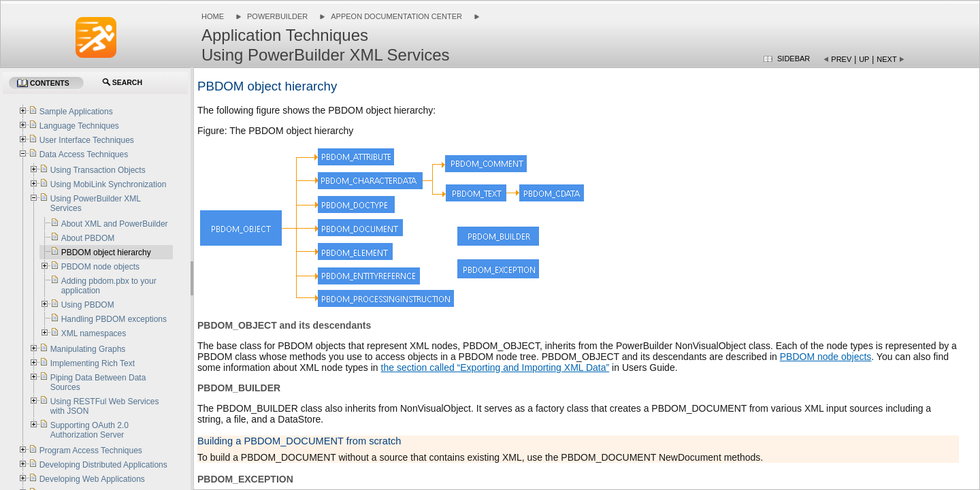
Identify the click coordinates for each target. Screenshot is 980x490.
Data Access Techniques (84, 154)
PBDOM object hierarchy (106, 252)
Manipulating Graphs (88, 349)
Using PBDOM (88, 305)
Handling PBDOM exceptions (114, 319)
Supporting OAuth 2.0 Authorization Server (89, 430)
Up (864, 59)
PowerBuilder (277, 16)
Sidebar (794, 59)
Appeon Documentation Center (396, 16)
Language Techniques (79, 126)
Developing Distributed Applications (103, 465)
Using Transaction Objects (98, 170)
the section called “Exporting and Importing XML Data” (495, 367)
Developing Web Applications (92, 479)
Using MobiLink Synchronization (109, 184)
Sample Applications (76, 112)
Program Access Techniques (91, 451)
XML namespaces (94, 333)
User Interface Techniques (87, 140)
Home (213, 16)
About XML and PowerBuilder (115, 224)
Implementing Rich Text (93, 363)
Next (886, 59)
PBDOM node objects (826, 357)
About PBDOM (88, 238)
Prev (841, 59)
